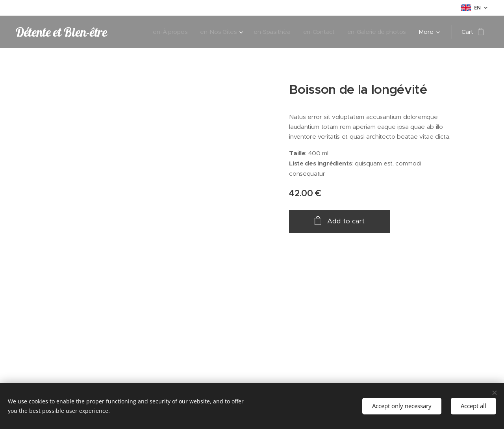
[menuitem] (166, 32)
